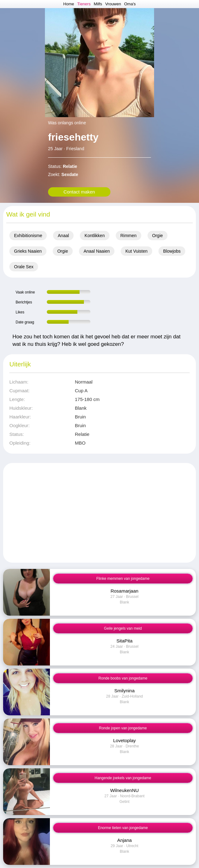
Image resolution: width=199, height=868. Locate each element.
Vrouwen (113, 4)
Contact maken (79, 192)
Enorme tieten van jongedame (123, 828)
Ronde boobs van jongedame (123, 678)
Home (69, 4)
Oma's (130, 4)
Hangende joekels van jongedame (123, 778)
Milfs (98, 4)
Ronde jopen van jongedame (123, 728)
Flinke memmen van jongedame (123, 579)
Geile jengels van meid (123, 628)
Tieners (84, 4)
